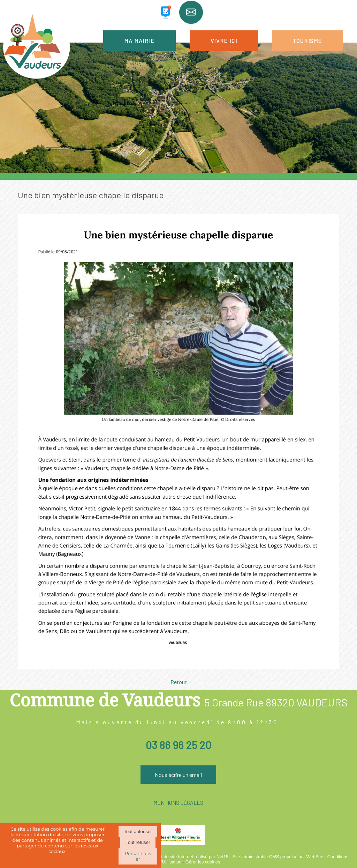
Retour (178, 682)
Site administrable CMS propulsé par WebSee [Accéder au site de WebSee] (278, 857)
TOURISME (307, 41)
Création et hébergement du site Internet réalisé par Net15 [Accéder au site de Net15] (171, 857)
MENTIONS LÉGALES (178, 803)
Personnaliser (138, 856)
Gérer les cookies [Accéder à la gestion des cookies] (203, 862)
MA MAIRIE (139, 41)
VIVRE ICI (224, 41)
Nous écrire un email (178, 775)
